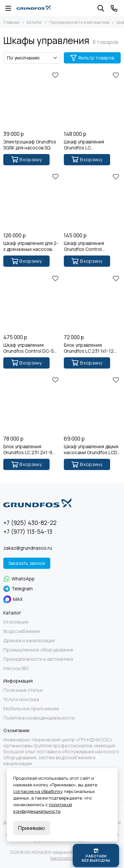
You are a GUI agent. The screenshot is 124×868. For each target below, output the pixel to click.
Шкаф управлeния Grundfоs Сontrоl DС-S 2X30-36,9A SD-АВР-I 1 (28, 348)
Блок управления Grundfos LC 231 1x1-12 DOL (89, 348)
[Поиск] (101, 8)
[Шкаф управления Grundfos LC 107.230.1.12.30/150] (92, 99)
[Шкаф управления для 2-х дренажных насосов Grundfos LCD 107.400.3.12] (32, 200)
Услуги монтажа (21, 699)
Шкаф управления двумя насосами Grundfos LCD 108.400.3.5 (91, 450)
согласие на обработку (38, 791)
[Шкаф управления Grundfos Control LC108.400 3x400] (92, 200)
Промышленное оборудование (38, 650)
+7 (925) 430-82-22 (30, 523)
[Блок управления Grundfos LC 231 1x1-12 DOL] (92, 302)
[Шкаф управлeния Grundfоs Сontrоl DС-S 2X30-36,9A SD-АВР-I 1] (32, 302)
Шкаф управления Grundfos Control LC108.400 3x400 (84, 246)
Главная (11, 22)
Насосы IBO (16, 668)
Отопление (16, 622)
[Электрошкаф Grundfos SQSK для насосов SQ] (32, 99)
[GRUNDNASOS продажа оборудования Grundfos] (34, 8)
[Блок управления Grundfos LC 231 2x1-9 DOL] (32, 404)
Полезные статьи (23, 690)
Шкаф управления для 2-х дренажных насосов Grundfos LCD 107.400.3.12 (31, 246)
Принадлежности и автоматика (79, 22)
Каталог (34, 22)
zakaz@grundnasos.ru (28, 548)
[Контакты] (114, 8)
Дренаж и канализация (29, 641)
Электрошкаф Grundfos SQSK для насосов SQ (30, 145)
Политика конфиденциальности (39, 718)
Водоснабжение (22, 631)
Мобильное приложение (31, 709)
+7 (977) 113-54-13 (28, 532)
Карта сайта (62, 858)
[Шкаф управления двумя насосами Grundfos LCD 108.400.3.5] (92, 404)
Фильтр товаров (92, 58)
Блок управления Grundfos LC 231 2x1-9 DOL (28, 450)
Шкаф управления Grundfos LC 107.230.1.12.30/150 (84, 145)
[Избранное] (56, 75)
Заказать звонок (27, 563)
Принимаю (32, 828)
